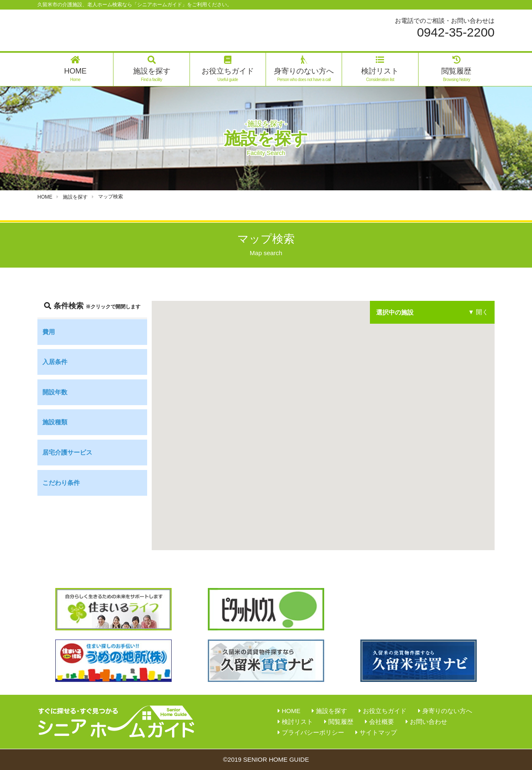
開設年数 (55, 392)
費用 (49, 332)
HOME (75, 69)
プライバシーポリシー (313, 732)
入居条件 (55, 362)
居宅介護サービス (67, 452)
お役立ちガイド (228, 69)
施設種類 (55, 422)
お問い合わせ (429, 722)
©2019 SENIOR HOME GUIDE (266, 759)
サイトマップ (378, 732)
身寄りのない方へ (304, 69)
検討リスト (380, 69)
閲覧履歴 (456, 69)
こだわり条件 (61, 483)
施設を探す (152, 69)
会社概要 (382, 722)
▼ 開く (478, 312)
